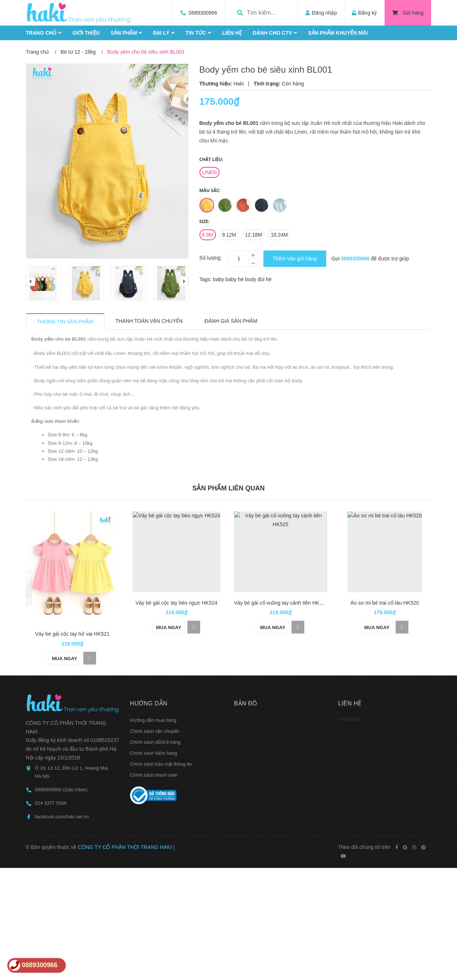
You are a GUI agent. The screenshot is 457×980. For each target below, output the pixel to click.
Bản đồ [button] (246, 672)
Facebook (349, 688)
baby (219, 279)
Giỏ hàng (408, 13)
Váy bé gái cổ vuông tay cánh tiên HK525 (281, 603)
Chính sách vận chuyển (155, 700)
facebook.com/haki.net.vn (62, 786)
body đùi (256, 279)
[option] (44, 283)
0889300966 (203, 13)
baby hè (235, 279)
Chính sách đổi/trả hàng (155, 711)
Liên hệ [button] (350, 672)
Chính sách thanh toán (154, 744)
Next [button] (184, 281)
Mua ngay (64, 627)
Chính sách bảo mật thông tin (161, 733)
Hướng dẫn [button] (149, 672)
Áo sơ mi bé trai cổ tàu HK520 (384, 603)
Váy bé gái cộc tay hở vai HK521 (72, 603)
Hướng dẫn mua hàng (153, 689)
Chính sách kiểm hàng (154, 722)
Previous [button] (31, 281)
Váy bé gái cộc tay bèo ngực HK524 (176, 603)
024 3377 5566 (51, 772)
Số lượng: (211, 258)
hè (269, 279)
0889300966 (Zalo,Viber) (61, 759)
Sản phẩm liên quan (228, 488)
